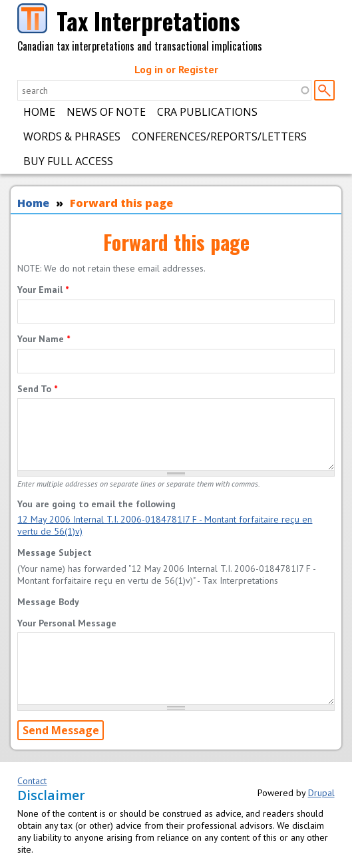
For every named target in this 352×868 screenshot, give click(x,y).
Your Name (44, 339)
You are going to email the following (96, 504)
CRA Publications (207, 112)
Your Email (43, 290)
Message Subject (55, 552)
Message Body (48, 602)
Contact (32, 781)
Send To (37, 389)
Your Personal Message (67, 623)
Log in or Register (176, 69)
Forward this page (121, 203)
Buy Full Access (68, 161)
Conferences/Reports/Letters (219, 136)
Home (39, 112)
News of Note (106, 112)
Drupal (321, 793)
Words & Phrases (72, 136)
